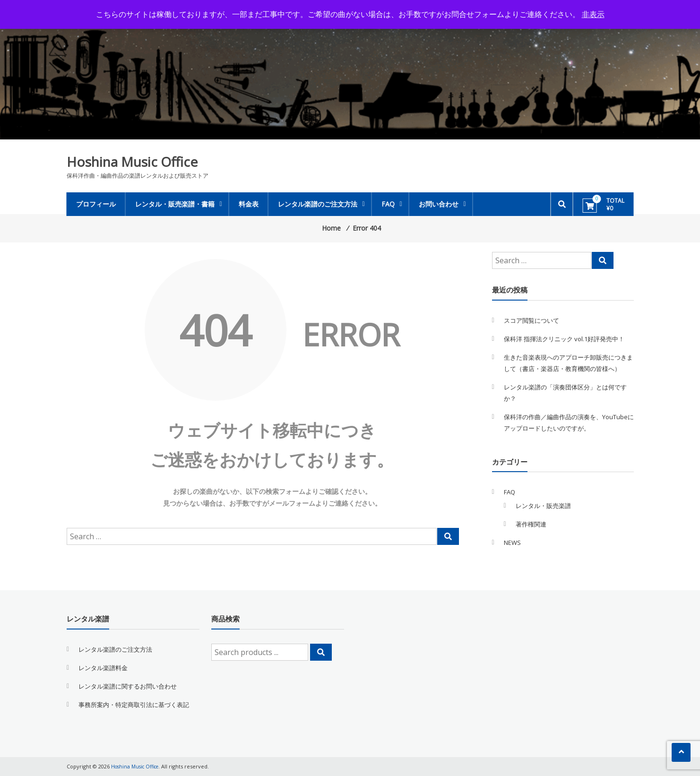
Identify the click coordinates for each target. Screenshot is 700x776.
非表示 (593, 14)
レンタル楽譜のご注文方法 (318, 204)
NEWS (512, 543)
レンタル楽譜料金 (103, 668)
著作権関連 (531, 524)
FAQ (388, 204)
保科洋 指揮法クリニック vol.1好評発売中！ (564, 339)
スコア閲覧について (531, 320)
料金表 (249, 204)
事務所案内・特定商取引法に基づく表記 (134, 705)
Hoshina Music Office (132, 162)
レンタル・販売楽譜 (543, 506)
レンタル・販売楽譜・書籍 (175, 204)
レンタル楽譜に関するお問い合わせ (128, 686)
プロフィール (96, 204)
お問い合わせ (439, 204)
